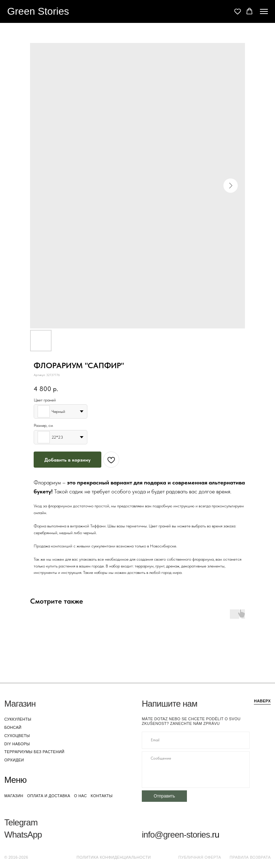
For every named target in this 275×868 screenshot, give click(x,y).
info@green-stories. (177, 835)
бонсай (13, 727)
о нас (81, 796)
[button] (238, 11)
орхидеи (14, 760)
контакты (102, 796)
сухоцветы (17, 736)
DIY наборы (17, 744)
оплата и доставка (49, 796)
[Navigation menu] (264, 11)
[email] (196, 740)
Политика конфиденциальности (114, 857)
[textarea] (196, 770)
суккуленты (18, 719)
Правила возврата (250, 857)
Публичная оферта (200, 857)
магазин (14, 796)
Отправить (164, 796)
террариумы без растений (34, 752)
